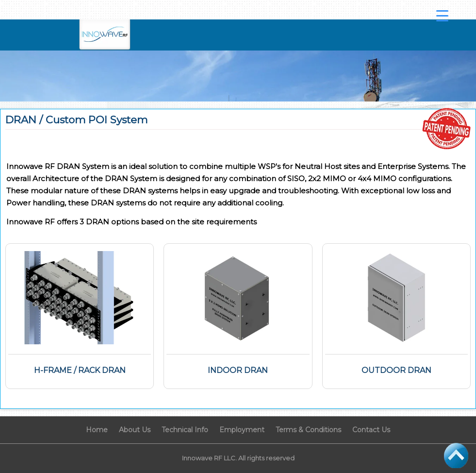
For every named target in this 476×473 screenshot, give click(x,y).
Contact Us (371, 430)
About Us (135, 430)
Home (97, 430)
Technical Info (185, 430)
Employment (242, 430)
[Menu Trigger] (443, 16)
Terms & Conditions (308, 430)
